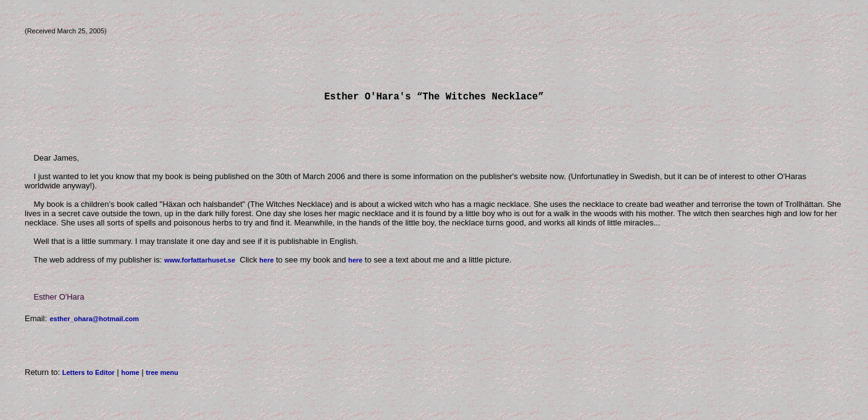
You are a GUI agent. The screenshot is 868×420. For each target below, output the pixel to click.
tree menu (162, 375)
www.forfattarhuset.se (200, 262)
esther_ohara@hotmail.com (94, 321)
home (130, 375)
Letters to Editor (89, 375)
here (266, 262)
